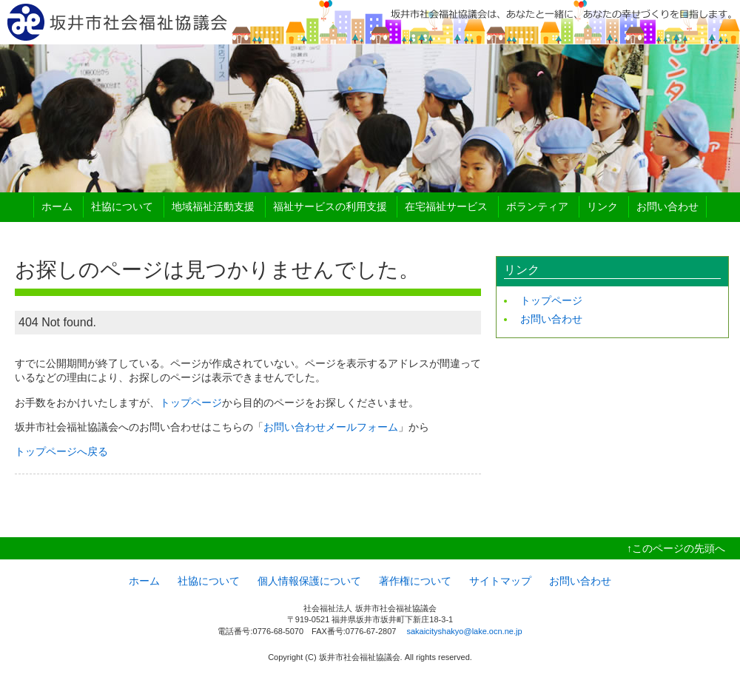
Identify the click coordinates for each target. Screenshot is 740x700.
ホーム (57, 206)
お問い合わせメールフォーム (331, 427)
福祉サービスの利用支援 (330, 206)
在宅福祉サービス (446, 206)
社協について (122, 206)
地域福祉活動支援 (213, 206)
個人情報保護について (309, 581)
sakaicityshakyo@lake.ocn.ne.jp (464, 631)
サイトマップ (500, 581)
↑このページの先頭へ (676, 548)
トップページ (191, 403)
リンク (602, 206)
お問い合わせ (667, 206)
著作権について (415, 581)
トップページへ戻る (61, 451)
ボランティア (537, 206)
